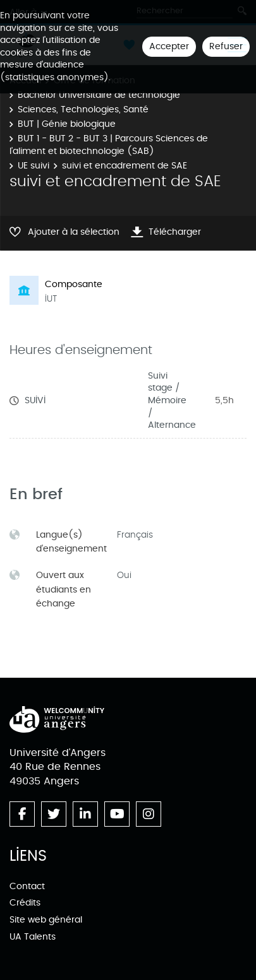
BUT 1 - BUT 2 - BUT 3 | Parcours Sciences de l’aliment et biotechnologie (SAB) (109, 145)
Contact (27, 886)
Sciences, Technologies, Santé (83, 109)
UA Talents (33, 937)
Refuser (226, 46)
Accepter (169, 46)
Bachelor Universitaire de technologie (99, 95)
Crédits (25, 903)
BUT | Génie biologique (67, 124)
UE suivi (34, 166)
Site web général (46, 920)
